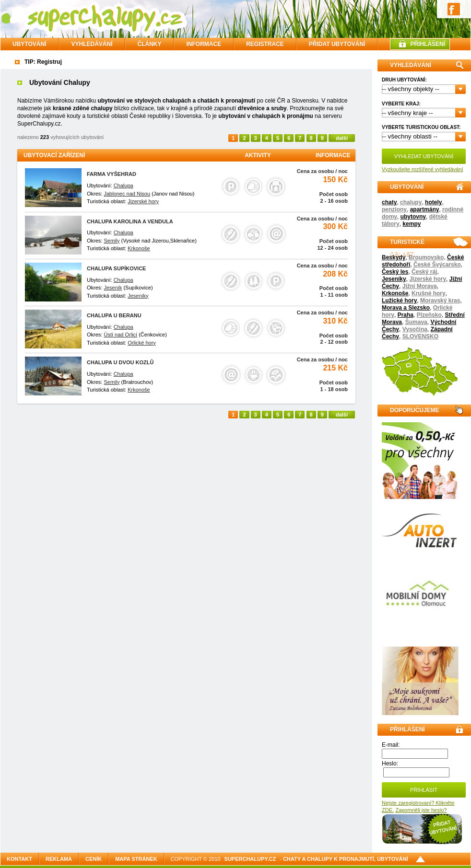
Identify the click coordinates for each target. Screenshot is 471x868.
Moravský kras (440, 301)
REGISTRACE (265, 44)
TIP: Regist (40, 62)
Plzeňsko (429, 315)
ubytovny (413, 217)
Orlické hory (142, 343)
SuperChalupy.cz (250, 859)
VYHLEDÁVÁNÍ (92, 44)
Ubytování (29, 44)
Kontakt (19, 859)
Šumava (416, 322)
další (342, 138)
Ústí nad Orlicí (120, 335)
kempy (412, 224)
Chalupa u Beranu (114, 315)
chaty (389, 202)
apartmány (425, 209)
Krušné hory (429, 293)
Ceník (94, 859)
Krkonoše (395, 293)
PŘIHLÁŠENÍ (428, 44)
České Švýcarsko (437, 265)
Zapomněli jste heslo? (421, 810)
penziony (394, 209)
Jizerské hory (428, 279)
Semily (112, 241)
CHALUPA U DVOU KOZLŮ (120, 362)
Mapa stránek (136, 859)
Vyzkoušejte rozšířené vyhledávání (423, 169)
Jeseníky (394, 279)
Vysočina (415, 329)
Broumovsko (426, 257)
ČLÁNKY (149, 44)
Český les (395, 272)
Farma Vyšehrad (112, 174)
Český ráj (424, 272)
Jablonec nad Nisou (127, 194)
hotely (433, 202)
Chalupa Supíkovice (116, 268)
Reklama (59, 859)
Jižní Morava (420, 286)
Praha (406, 315)
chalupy (411, 202)
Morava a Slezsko (406, 308)
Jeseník (113, 288)
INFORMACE (204, 44)
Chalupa (124, 185)
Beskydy (394, 257)
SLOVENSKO (420, 336)
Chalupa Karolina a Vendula (130, 221)
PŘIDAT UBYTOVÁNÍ (337, 44)
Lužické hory (399, 301)
